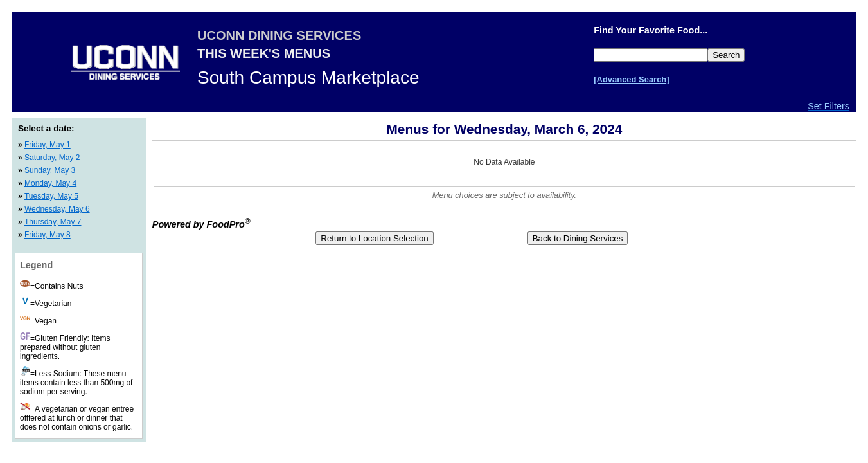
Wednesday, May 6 (57, 209)
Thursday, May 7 (53, 222)
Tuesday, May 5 (51, 196)
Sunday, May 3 (50, 170)
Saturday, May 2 (52, 158)
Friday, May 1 (48, 145)
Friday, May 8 (48, 235)
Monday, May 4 (50, 183)
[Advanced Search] (631, 79)
